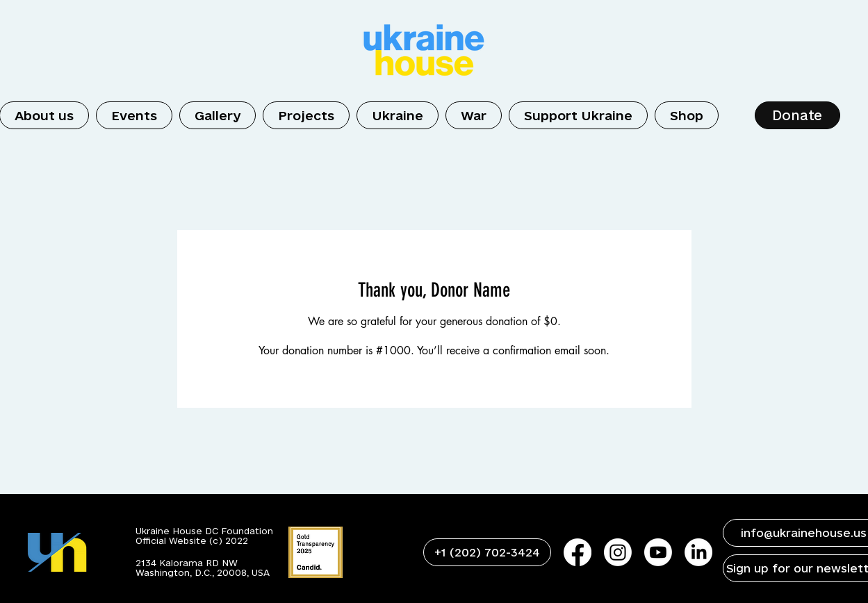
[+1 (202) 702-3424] (487, 552)
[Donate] (797, 115)
